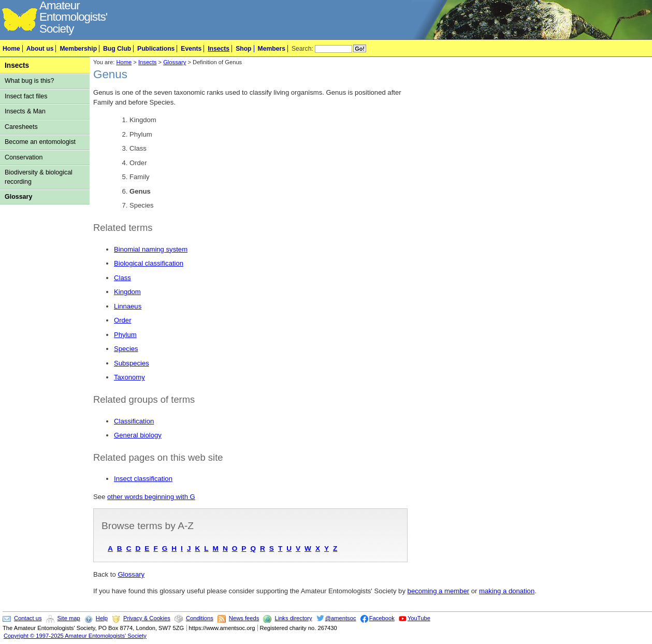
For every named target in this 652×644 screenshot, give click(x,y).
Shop (243, 49)
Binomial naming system (151, 249)
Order (123, 320)
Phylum (125, 335)
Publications (156, 49)
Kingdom (127, 292)
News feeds (244, 618)
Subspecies (132, 363)
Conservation (24, 157)
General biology (138, 435)
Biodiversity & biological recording (39, 177)
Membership (78, 49)
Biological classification (149, 263)
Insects (219, 49)
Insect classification (143, 479)
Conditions (200, 618)
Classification (134, 421)
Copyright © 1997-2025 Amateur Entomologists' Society (75, 636)
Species (126, 349)
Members (272, 49)
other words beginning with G (151, 497)
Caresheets (21, 127)
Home (11, 49)
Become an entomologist (40, 142)
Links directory (293, 618)
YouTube (419, 618)
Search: (302, 49)
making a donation (507, 591)
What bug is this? (30, 81)
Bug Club (117, 49)
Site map (69, 618)
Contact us (28, 618)
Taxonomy (129, 377)
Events (191, 49)
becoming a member (439, 591)
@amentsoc (341, 618)
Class (122, 278)
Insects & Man (25, 111)
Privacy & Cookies (147, 618)
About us (40, 49)
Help (102, 618)
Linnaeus (128, 306)
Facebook (382, 618)
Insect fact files (26, 96)
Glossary (18, 197)
